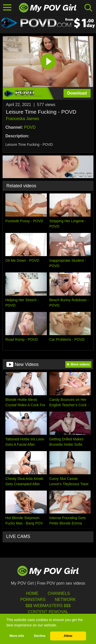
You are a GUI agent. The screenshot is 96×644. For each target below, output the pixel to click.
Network (65, 600)
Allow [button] (68, 636)
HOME (32, 593)
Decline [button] (40, 636)
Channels (59, 593)
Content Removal (48, 612)
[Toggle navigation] (7, 8)
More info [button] (17, 636)
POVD (30, 127)
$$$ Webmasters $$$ (48, 606)
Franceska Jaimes (23, 119)
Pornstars (33, 600)
